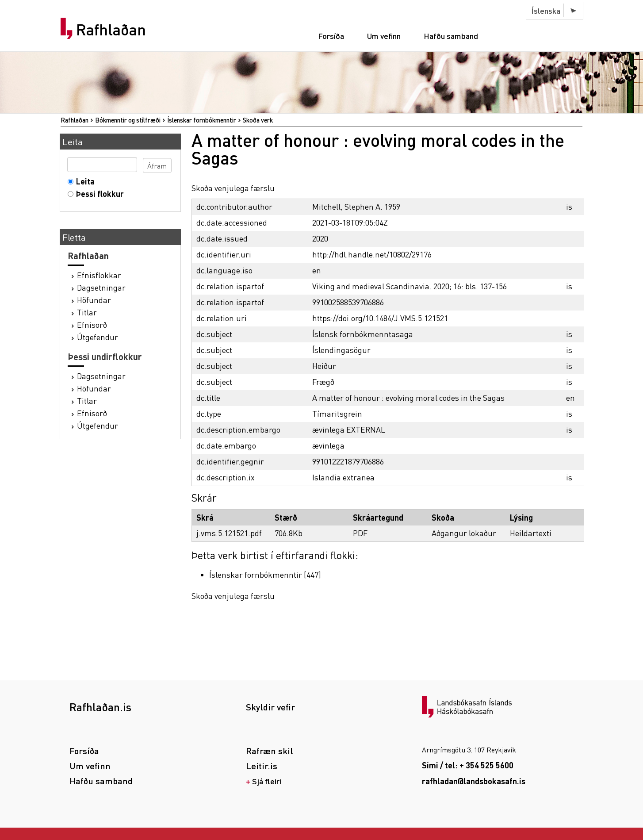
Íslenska (546, 10)
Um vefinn (384, 36)
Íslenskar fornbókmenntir (202, 120)
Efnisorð (92, 324)
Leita (83, 181)
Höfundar (94, 300)
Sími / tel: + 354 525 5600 (468, 765)
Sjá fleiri (267, 781)
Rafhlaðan (111, 30)
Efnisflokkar (99, 275)
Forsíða (331, 36)
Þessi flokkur (98, 194)
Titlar (87, 312)
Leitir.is (262, 766)
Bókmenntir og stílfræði (128, 120)
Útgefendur (98, 337)
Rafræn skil (270, 751)
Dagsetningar (101, 287)
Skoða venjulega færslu (233, 188)
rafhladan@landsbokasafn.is (474, 781)
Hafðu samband (451, 36)
